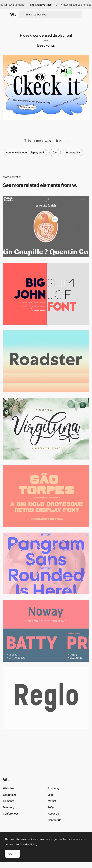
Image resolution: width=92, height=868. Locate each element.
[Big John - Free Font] (46, 294)
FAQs (51, 807)
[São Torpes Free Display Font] (46, 496)
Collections (10, 795)
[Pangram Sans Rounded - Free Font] (46, 563)
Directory (9, 807)
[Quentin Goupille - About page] (46, 226)
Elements (9, 801)
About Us (53, 814)
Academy (54, 788)
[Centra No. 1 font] (46, 361)
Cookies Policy (29, 844)
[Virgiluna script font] (46, 429)
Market (52, 801)
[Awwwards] (13, 14)
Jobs (51, 795)
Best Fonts (46, 45)
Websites (9, 788)
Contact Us (55, 820)
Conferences (11, 814)
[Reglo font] (46, 698)
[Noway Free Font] (46, 631)
